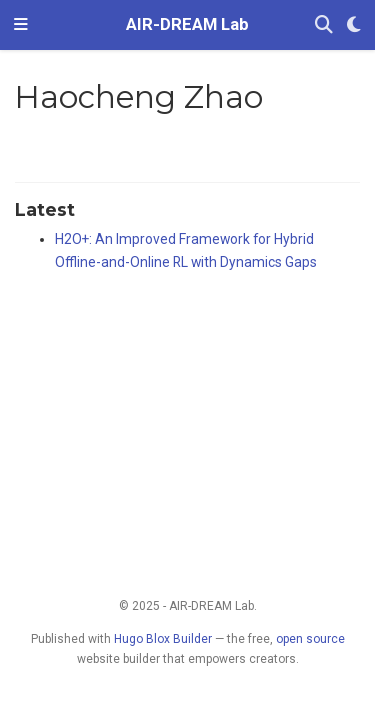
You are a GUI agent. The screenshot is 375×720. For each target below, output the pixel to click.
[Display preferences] (354, 25)
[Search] (324, 25)
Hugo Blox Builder (163, 639)
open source (310, 639)
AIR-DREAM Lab (187, 24)
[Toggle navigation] (21, 25)
